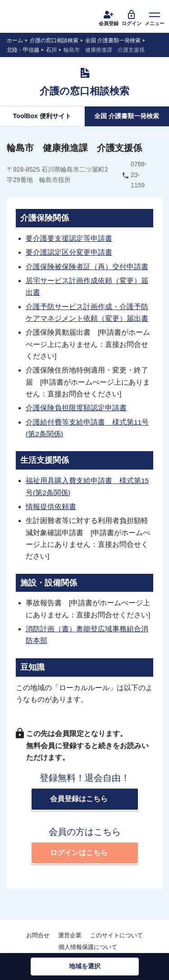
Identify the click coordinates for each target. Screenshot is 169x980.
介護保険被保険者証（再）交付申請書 (87, 267)
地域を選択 (85, 966)
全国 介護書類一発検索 (127, 116)
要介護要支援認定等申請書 (69, 238)
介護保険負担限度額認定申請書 (76, 408)
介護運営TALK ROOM (34, 19)
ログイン (132, 18)
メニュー (155, 18)
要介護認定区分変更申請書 (69, 252)
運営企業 (70, 935)
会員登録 (109, 18)
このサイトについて (116, 935)
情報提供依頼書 (51, 507)
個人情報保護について (88, 947)
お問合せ (38, 935)
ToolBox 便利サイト (42, 116)
